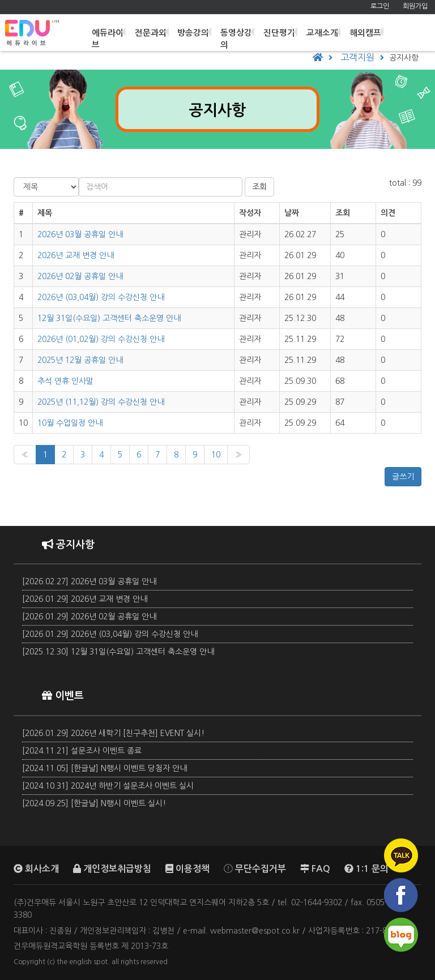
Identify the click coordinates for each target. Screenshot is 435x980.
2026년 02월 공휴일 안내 (80, 276)
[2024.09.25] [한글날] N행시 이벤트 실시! (94, 803)
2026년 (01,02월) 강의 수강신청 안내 (101, 339)
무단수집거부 (255, 868)
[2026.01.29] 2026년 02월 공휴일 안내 (89, 617)
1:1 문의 (366, 868)
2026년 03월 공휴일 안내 (80, 234)
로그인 (380, 6)
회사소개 (36, 868)
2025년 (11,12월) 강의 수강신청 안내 (101, 402)
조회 (259, 187)
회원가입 (415, 6)
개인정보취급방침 (112, 868)
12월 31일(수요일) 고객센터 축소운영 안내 (109, 318)
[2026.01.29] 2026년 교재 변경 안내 (85, 599)
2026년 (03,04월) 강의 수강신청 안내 (101, 297)
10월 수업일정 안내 (70, 423)
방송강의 (197, 30)
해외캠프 (366, 30)
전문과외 (154, 30)
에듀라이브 (112, 36)
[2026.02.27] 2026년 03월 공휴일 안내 (89, 581)
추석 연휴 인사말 (65, 381)
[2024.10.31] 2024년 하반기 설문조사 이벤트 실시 (108, 786)
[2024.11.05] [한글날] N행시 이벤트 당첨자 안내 (105, 768)
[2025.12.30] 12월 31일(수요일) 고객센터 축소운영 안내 (118, 652)
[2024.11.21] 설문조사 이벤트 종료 (82, 751)
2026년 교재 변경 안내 (76, 255)
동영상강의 (239, 36)
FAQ (315, 868)
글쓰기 (403, 477)
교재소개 (324, 30)
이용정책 (187, 868)
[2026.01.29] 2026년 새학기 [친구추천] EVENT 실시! (113, 733)
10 (216, 455)
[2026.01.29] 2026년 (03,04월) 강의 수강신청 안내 (110, 634)
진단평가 (282, 30)
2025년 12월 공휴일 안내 (80, 360)
